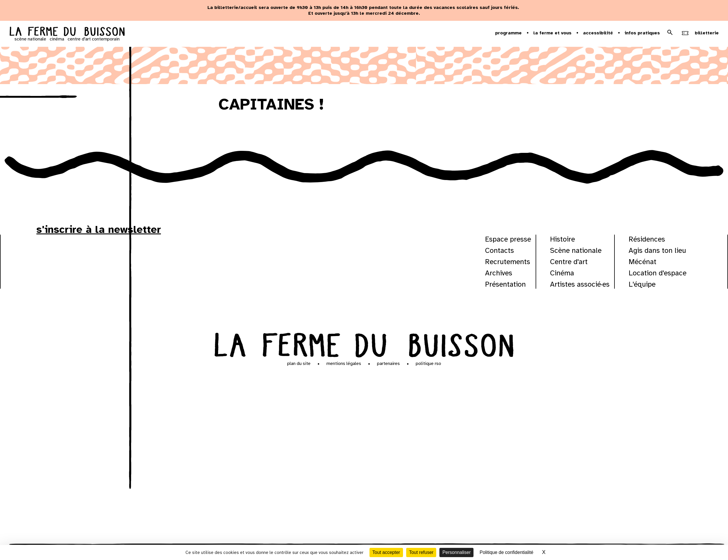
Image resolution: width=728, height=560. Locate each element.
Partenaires (388, 364)
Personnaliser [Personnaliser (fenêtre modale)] (456, 552)
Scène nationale (576, 250)
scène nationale (30, 39)
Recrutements (508, 262)
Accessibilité (598, 33)
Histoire (562, 239)
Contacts (499, 250)
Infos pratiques (642, 33)
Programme (508, 33)
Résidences (647, 239)
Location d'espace (658, 273)
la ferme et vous (552, 33)
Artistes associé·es (580, 284)
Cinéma (562, 273)
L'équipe (642, 284)
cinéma (57, 39)
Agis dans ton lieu (657, 250)
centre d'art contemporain (94, 39)
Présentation (505, 284)
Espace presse (508, 239)
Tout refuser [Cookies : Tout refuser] (421, 552)
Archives (499, 273)
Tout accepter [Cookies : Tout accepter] (386, 552)
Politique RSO (428, 364)
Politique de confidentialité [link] (506, 552)
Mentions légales (344, 364)
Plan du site (299, 364)
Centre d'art (569, 262)
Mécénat (642, 262)
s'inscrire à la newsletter (99, 229)
